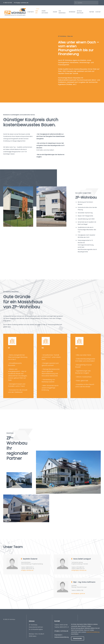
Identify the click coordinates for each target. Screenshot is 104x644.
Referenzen (72, 12)
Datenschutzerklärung (62, 637)
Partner (92, 12)
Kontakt (98, 12)
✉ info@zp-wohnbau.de (21, 3)
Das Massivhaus (62, 12)
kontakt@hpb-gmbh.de (78, 595)
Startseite (31, 12)
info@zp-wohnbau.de (27, 570)
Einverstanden (78, 638)
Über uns (37, 12)
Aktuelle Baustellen (80, 12)
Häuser (55, 12)
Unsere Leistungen (45, 12)
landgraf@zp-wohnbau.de (79, 570)
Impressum (58, 635)
